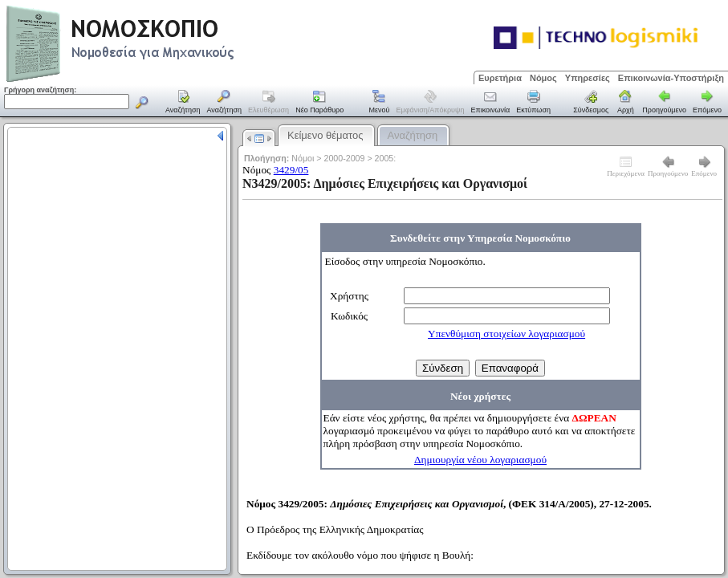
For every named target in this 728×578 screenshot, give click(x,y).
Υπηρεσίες (588, 78)
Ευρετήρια (500, 78)
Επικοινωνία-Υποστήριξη (671, 78)
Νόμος (543, 78)
